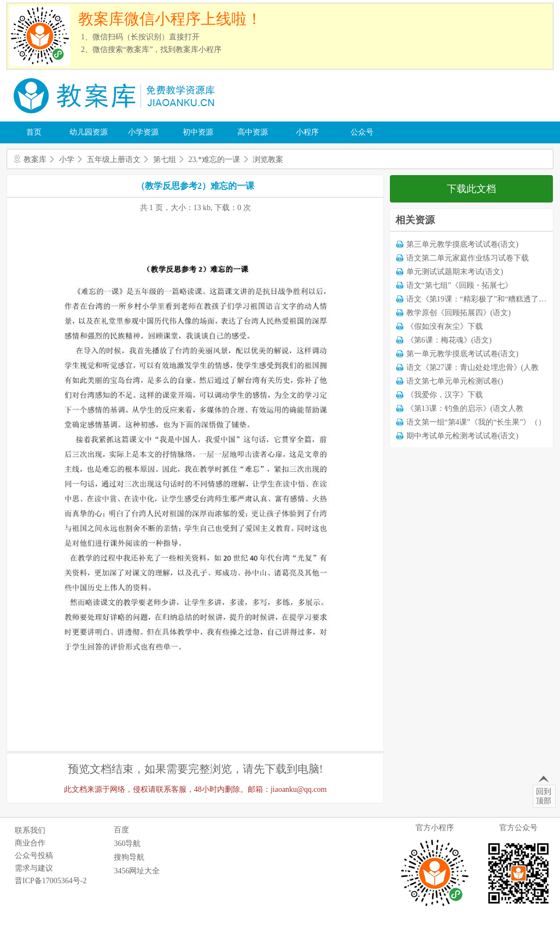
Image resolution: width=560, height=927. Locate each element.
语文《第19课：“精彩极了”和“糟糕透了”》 (478, 299)
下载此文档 (471, 189)
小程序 (307, 132)
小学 (67, 160)
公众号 (362, 132)
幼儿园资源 (89, 132)
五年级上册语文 (114, 160)
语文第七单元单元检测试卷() (455, 381)
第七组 (165, 160)
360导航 (127, 844)
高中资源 (253, 132)
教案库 (35, 160)
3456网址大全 (137, 871)
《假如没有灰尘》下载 (445, 326)
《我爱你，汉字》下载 (445, 395)
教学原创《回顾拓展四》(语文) (459, 313)
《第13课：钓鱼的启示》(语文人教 (465, 409)
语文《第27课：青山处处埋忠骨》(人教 (473, 367)
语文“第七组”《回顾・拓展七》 (459, 285)
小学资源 (143, 132)
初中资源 (198, 132)
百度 (121, 830)
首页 (34, 132)
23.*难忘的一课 (215, 160)
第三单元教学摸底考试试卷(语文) (462, 244)
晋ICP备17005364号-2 (51, 881)
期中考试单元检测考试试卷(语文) (462, 436)
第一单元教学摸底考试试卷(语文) (462, 354)
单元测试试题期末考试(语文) (455, 272)
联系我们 (30, 830)
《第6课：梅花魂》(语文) (449, 340)
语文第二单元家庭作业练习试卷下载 (468, 258)
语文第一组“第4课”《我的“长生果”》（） (476, 422)
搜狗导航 (129, 857)
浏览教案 (268, 160)
